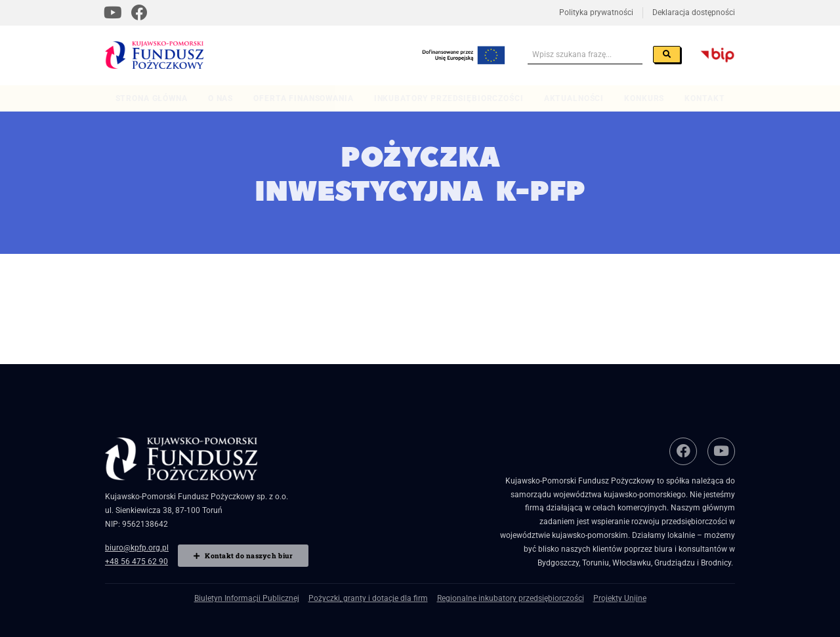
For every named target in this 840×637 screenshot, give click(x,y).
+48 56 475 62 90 (136, 562)
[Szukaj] (667, 54)
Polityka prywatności (596, 12)
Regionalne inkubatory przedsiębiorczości (511, 598)
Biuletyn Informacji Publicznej (247, 598)
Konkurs (644, 98)
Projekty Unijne (620, 598)
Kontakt (704, 98)
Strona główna (152, 98)
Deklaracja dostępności (694, 12)
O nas (220, 98)
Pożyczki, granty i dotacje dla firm (368, 598)
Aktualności (574, 98)
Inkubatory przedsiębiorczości (449, 98)
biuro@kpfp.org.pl (137, 548)
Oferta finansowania (303, 98)
